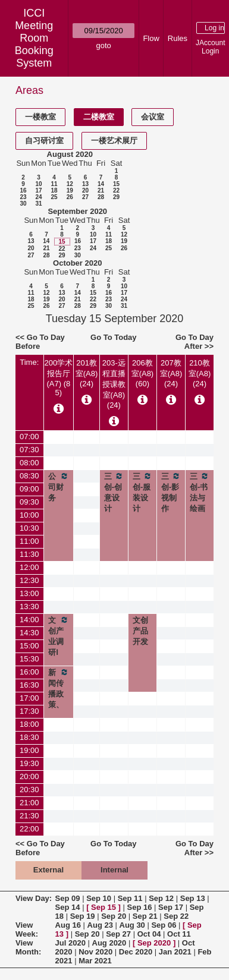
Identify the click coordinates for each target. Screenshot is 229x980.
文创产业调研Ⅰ (59, 636)
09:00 (29, 489)
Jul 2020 (70, 943)
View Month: (28, 947)
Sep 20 (114, 916)
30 (23, 204)
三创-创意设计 (114, 492)
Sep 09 (68, 898)
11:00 (29, 541)
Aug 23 (100, 925)
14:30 (29, 633)
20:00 (29, 776)
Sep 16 (140, 907)
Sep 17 (171, 907)
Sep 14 (68, 907)
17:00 (29, 698)
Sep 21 (145, 916)
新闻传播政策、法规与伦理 (59, 704)
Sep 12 (161, 898)
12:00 (29, 567)
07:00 (29, 437)
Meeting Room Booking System (34, 44)
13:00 (29, 593)
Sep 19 (83, 916)
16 (23, 190)
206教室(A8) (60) (143, 373)
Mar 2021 (95, 961)
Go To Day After (195, 342)
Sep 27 (118, 934)
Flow (151, 38)
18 (54, 190)
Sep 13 (193, 898)
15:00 (29, 646)
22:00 (29, 829)
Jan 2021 (175, 952)
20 (85, 190)
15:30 (29, 659)
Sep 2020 (154, 943)
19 (70, 190)
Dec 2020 (136, 952)
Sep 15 (103, 907)
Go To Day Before (40, 342)
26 (70, 197)
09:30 (29, 502)
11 (54, 184)
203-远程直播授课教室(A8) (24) (114, 384)
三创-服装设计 (142, 492)
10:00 (29, 515)
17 (38, 190)
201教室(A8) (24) (87, 373)
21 (101, 190)
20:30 (29, 790)
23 (23, 197)
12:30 (29, 580)
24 (38, 197)
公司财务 (59, 487)
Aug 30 (132, 925)
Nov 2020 (95, 952)
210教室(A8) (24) (200, 373)
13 (85, 184)
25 (54, 197)
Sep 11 (130, 898)
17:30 (29, 711)
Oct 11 (179, 934)
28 (101, 197)
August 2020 (70, 154)
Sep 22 (176, 916)
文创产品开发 (140, 631)
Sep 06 (164, 925)
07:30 (29, 450)
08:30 (29, 476)
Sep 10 (99, 898)
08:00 (29, 463)
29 (116, 197)
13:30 (29, 606)
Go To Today (114, 337)
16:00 (29, 672)
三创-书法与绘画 (200, 492)
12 (70, 184)
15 (116, 184)
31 (38, 204)
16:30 (29, 685)
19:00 (29, 750)
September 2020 (77, 211)
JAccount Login (210, 47)
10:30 (29, 528)
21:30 (29, 816)
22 (116, 190)
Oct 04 (149, 934)
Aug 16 (68, 925)
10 (38, 184)
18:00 (29, 724)
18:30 (29, 737)
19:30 (29, 763)
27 (85, 197)
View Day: (34, 898)
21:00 (29, 803)
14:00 (29, 620)
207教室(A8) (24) (171, 373)
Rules (178, 38)
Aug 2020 (109, 943)
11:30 (29, 554)
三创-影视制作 (171, 492)
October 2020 (77, 263)
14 (101, 184)
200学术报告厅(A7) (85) (59, 378)
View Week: (27, 929)
